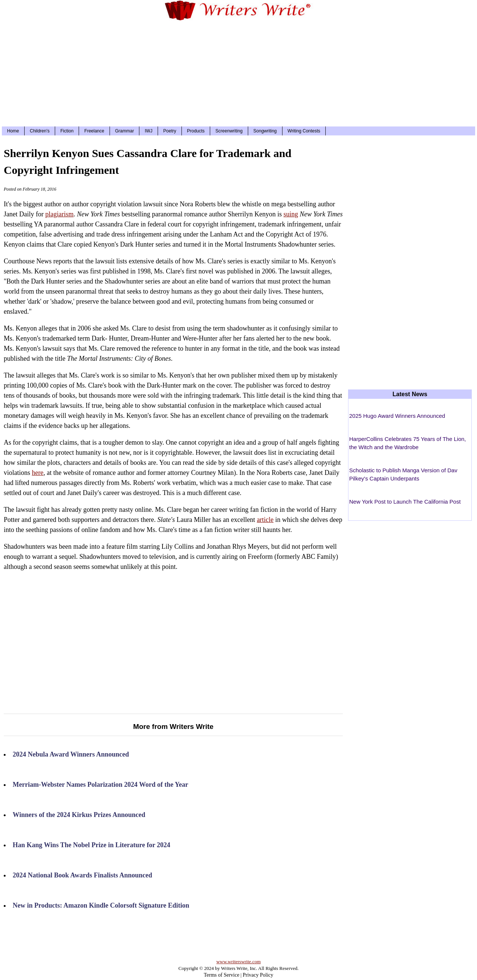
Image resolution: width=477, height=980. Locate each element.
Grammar (125, 131)
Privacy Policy (258, 975)
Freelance (94, 131)
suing (291, 214)
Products (196, 131)
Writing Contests (304, 131)
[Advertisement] (238, 72)
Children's (40, 131)
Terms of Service (222, 975)
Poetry (170, 131)
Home (13, 131)
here (38, 473)
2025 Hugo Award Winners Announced (397, 416)
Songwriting (265, 131)
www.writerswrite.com (238, 962)
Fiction (67, 131)
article (265, 520)
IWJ (149, 131)
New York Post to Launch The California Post (405, 502)
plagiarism (59, 214)
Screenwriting (229, 131)
